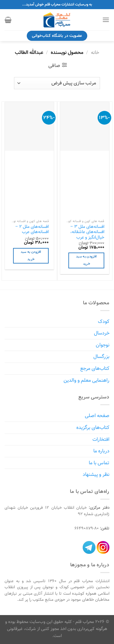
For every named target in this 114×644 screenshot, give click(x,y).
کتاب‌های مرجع (95, 368)
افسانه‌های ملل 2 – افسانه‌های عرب (32, 229)
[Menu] (106, 20)
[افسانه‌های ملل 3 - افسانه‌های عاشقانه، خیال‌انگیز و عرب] (85, 126)
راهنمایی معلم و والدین (86, 380)
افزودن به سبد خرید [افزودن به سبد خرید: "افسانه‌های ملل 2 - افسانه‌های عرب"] (31, 256)
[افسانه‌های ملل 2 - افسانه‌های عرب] (29, 126)
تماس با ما (99, 463)
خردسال (102, 333)
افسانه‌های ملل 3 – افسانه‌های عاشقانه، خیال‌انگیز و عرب (87, 232)
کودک (104, 322)
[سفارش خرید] (57, 83)
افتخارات (101, 439)
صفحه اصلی (97, 416)
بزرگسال (101, 357)
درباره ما (101, 451)
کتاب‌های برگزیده (93, 428)
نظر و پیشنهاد (96, 474)
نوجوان (103, 345)
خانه (95, 53)
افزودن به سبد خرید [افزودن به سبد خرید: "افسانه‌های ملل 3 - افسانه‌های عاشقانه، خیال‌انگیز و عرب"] (86, 260)
